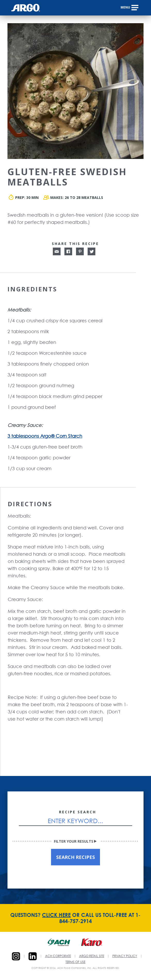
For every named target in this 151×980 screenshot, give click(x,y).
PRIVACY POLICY (125, 956)
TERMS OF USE (75, 962)
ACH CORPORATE (58, 956)
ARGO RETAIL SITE (92, 956)
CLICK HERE (56, 915)
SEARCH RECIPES (75, 857)
